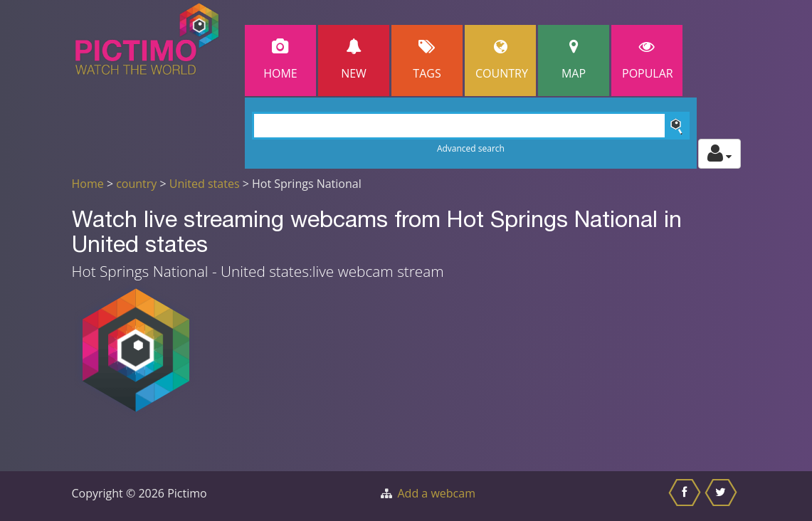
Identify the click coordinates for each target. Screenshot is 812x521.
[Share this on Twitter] (723, 496)
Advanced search (471, 148)
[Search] (471, 126)
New (354, 60)
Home (280, 60)
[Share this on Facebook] (686, 496)
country (136, 184)
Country (502, 60)
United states (205, 184)
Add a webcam (437, 493)
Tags (427, 60)
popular (648, 60)
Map (574, 60)
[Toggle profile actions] (719, 154)
